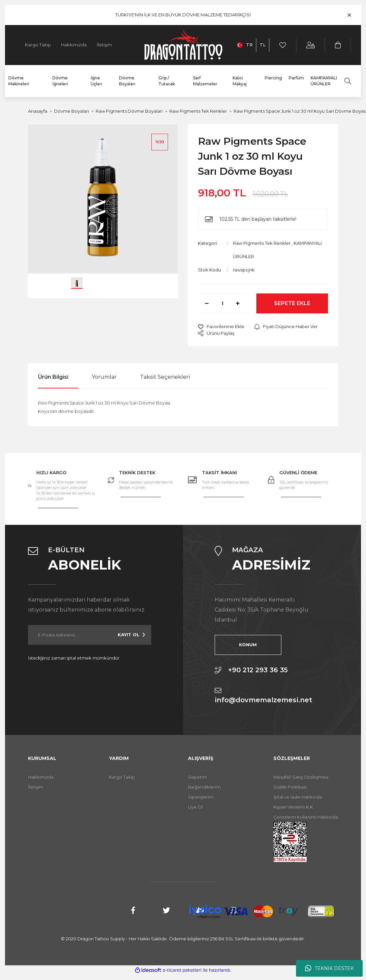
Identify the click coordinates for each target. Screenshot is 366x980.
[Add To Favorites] (221, 327)
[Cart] (338, 45)
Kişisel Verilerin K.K (293, 807)
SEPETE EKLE (292, 303)
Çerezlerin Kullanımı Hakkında (306, 817)
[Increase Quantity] (238, 303)
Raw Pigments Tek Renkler (262, 243)
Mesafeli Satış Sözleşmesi (301, 777)
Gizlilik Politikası (290, 787)
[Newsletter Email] (90, 635)
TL (263, 45)
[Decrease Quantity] (207, 303)
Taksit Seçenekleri (165, 377)
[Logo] (183, 45)
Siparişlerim (201, 797)
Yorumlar (104, 377)
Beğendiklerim (204, 787)
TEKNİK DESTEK (329, 968)
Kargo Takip (38, 45)
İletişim (104, 45)
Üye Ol (195, 807)
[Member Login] (311, 45)
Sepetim (197, 777)
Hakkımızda (74, 45)
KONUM (248, 645)
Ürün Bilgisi (53, 377)
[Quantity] (222, 303)
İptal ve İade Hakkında (298, 797)
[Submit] (131, 635)
